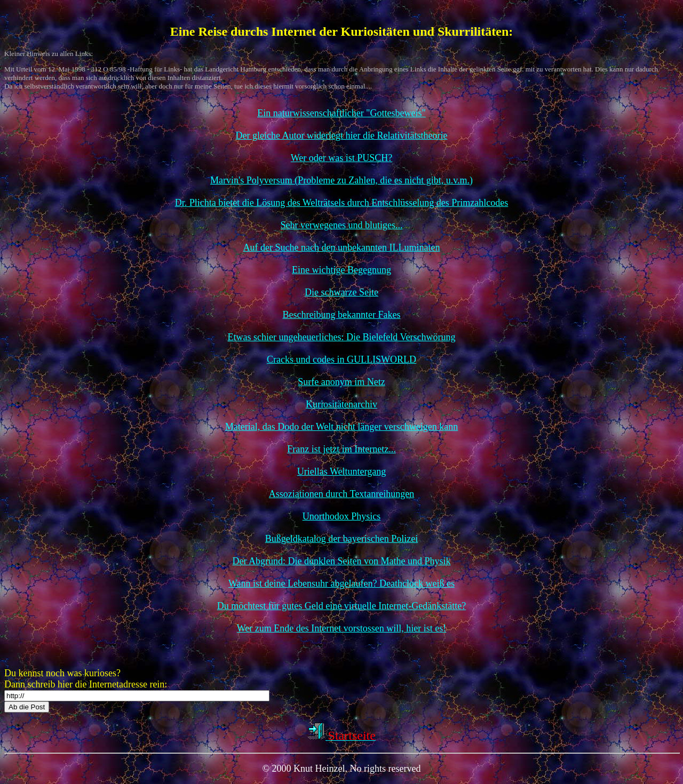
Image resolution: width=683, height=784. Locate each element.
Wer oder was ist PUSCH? (342, 158)
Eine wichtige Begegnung (341, 270)
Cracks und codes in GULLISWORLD (341, 359)
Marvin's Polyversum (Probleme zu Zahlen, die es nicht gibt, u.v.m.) (341, 180)
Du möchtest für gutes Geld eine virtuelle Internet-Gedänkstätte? (341, 606)
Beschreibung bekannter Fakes (342, 315)
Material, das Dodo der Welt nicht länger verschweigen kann (342, 427)
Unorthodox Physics (342, 516)
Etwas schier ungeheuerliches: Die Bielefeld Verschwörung (341, 337)
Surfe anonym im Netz (341, 382)
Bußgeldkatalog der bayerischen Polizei (341, 539)
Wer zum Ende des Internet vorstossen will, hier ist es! (341, 628)
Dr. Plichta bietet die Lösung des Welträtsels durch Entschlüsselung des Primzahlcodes (342, 203)
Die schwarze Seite (341, 292)
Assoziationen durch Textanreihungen (341, 494)
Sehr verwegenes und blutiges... (342, 225)
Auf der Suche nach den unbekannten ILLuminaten (342, 247)
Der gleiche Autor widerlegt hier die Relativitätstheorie (342, 135)
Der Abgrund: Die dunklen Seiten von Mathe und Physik (342, 561)
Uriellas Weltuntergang (341, 471)
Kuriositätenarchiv (341, 404)
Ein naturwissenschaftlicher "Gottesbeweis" (341, 113)
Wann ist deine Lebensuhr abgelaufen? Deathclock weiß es (341, 583)
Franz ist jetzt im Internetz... (341, 449)
